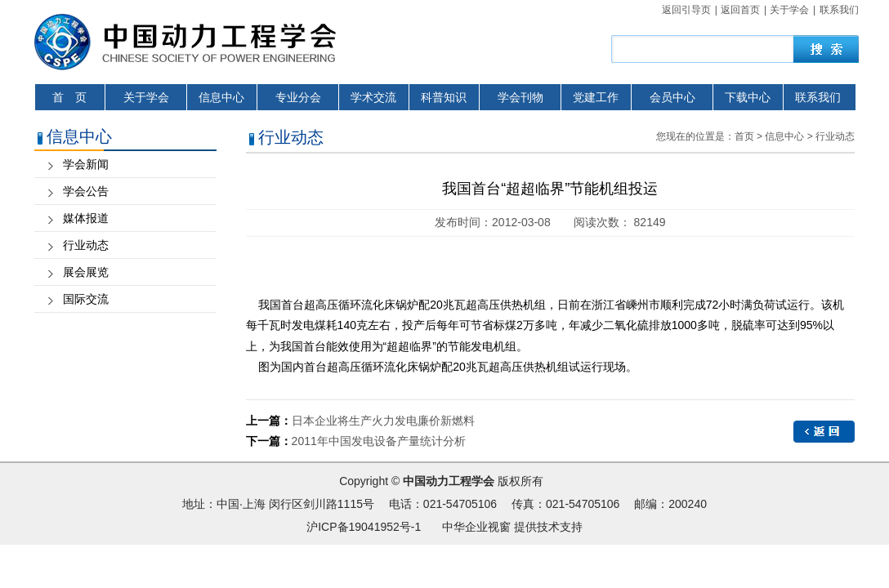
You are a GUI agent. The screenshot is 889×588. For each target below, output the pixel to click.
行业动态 (86, 245)
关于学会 (789, 10)
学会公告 (86, 191)
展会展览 (86, 272)
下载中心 (748, 97)
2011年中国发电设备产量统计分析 (379, 441)
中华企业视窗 (476, 527)
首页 (744, 136)
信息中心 (221, 97)
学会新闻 (86, 164)
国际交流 (86, 299)
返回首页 (740, 10)
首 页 (69, 97)
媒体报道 (86, 218)
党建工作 (596, 97)
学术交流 (373, 97)
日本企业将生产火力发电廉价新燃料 (383, 421)
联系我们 (839, 10)
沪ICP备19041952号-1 (364, 527)
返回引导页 (686, 10)
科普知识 (444, 97)
